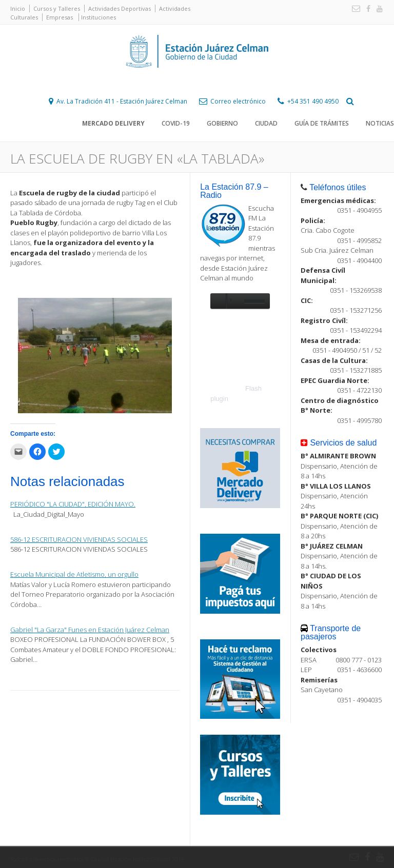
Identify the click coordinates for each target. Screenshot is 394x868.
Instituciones (98, 17)
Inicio (18, 8)
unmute (234, 301)
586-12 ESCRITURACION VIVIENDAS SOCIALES (79, 539)
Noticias (380, 123)
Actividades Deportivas (120, 8)
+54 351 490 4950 (313, 101)
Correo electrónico (238, 101)
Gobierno (222, 123)
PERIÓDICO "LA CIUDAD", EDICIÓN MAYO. (73, 504)
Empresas (60, 17)
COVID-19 (176, 123)
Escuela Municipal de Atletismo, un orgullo (74, 574)
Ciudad (266, 123)
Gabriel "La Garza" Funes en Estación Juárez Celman (90, 630)
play (218, 301)
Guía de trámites (322, 123)
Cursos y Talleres (57, 8)
